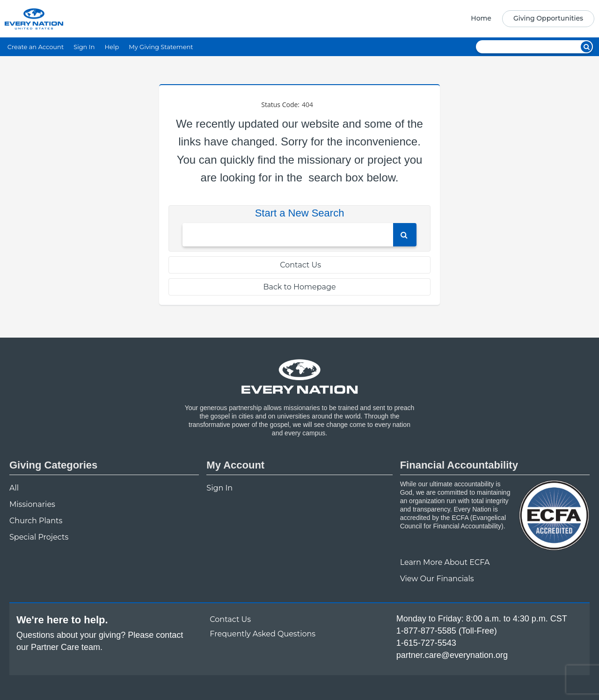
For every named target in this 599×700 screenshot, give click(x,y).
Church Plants (36, 521)
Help (112, 47)
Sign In (84, 47)
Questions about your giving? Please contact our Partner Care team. (100, 641)
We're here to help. (62, 620)
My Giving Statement (161, 47)
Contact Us (299, 265)
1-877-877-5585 (426, 631)
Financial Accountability (459, 465)
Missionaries (32, 504)
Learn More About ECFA (445, 562)
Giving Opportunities (548, 18)
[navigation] (530, 19)
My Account (235, 465)
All (14, 488)
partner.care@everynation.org (452, 655)
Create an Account (36, 47)
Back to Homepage (299, 287)
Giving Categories (53, 465)
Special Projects (39, 537)
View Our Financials (437, 579)
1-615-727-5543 (426, 643)
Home (481, 18)
